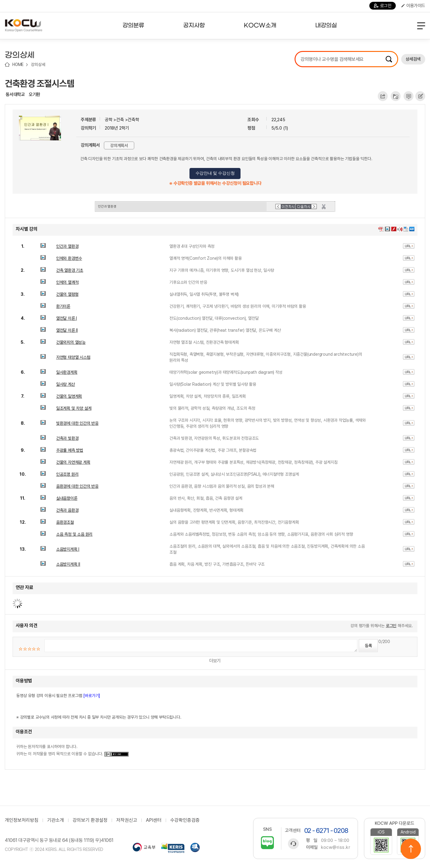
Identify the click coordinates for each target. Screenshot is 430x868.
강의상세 (38, 64)
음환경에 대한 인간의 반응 (77, 486)
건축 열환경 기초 (70, 270)
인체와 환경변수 (69, 258)
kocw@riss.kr (336, 847)
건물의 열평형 (67, 294)
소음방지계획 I (68, 549)
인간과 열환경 (67, 246)
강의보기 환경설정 (90, 820)
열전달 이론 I (67, 318)
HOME (18, 64)
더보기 (215, 661)
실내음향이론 (67, 498)
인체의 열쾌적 (67, 282)
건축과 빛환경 (67, 438)
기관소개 (56, 820)
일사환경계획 (67, 372)
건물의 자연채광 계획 (73, 462)
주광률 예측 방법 (70, 450)
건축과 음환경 (67, 510)
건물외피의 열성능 (71, 342)
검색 (389, 59)
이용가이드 (413, 6)
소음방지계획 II (68, 564)
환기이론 (63, 306)
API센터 (154, 820)
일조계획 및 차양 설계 (74, 408)
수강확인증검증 (185, 820)
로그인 (383, 6)
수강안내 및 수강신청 (215, 173)
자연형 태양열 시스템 (73, 357)
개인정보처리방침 (22, 820)
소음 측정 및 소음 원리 (74, 534)
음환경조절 (65, 522)
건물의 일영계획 (69, 396)
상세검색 (413, 59)
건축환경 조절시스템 (39, 83)
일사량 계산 (66, 384)
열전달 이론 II (67, 330)
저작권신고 (127, 820)
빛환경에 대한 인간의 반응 (77, 423)
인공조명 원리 (67, 474)
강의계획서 (119, 145)
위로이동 (411, 849)
